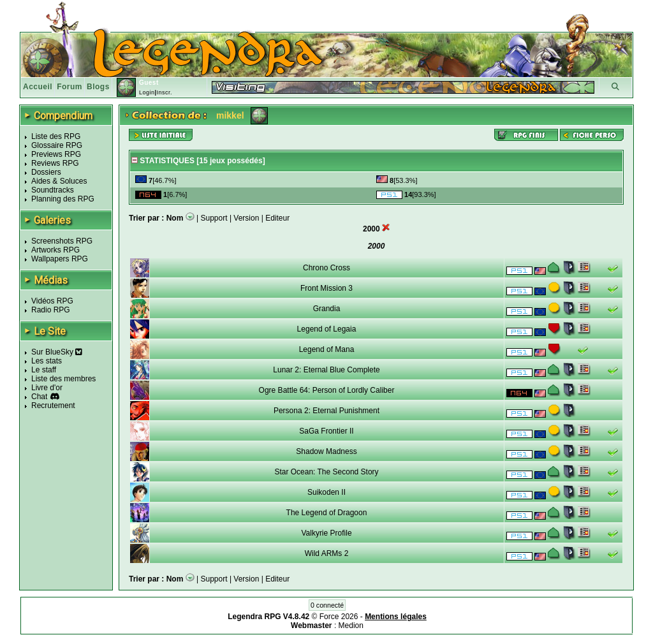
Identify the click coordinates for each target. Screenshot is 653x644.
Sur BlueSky (57, 352)
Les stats (47, 361)
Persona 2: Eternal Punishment (326, 411)
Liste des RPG (56, 136)
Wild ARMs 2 (327, 553)
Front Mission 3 (326, 288)
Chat (39, 397)
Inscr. (164, 92)
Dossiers (46, 172)
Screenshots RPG (62, 241)
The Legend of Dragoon (327, 513)
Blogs (98, 87)
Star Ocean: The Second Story (326, 472)
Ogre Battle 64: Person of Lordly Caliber (327, 390)
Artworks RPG (55, 250)
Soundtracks (53, 190)
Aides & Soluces (59, 181)
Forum (70, 87)
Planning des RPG (63, 199)
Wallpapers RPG (60, 259)
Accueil (38, 87)
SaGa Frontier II (326, 431)
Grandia (327, 309)
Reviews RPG (55, 163)
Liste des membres (63, 379)
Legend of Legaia (327, 329)
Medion (351, 626)
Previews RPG (56, 154)
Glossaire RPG (57, 145)
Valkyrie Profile (326, 533)
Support (214, 218)
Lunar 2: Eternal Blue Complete (326, 370)
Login (147, 92)
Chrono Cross (326, 268)
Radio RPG (51, 310)
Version (246, 218)
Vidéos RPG (52, 301)
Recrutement (53, 406)
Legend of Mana (327, 349)
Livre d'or (47, 388)
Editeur (277, 218)
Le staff (44, 370)
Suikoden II (326, 492)
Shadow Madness (326, 451)
